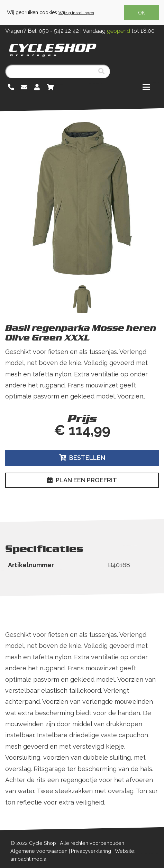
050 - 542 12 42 (59, 31)
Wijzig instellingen (76, 13)
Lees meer (22, 408)
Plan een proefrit (82, 480)
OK (142, 13)
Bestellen (82, 458)
